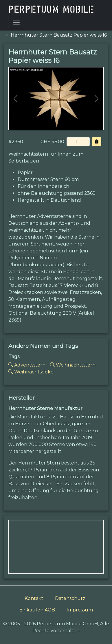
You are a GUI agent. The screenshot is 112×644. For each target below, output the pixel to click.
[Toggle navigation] (16, 22)
